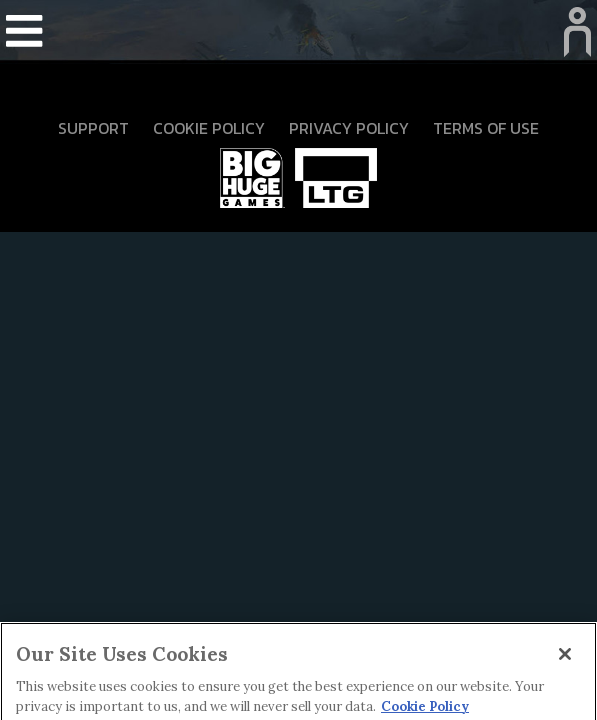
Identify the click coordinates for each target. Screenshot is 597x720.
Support (93, 128)
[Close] (565, 658)
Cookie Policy (209, 128)
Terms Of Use (486, 128)
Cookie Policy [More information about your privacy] (425, 710)
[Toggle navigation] (24, 32)
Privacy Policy (349, 128)
